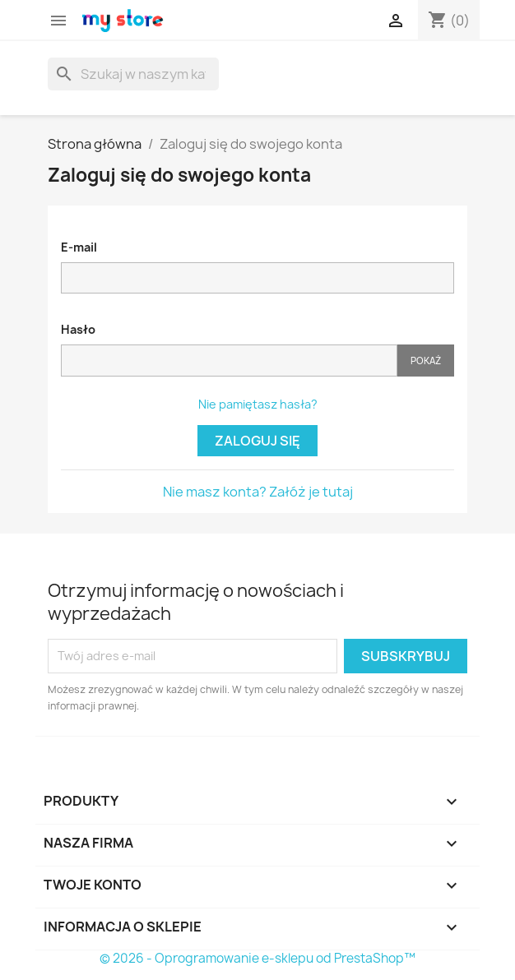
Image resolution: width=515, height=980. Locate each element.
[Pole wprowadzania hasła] (229, 361)
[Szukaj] (133, 74)
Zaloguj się (257, 441)
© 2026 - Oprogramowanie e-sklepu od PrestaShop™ (257, 958)
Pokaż (426, 361)
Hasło (78, 329)
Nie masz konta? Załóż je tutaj (258, 492)
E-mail (79, 247)
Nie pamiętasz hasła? (258, 404)
